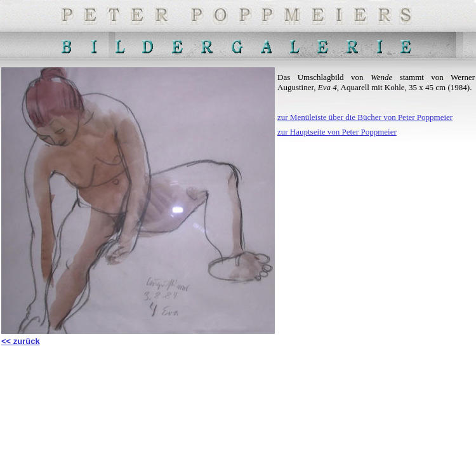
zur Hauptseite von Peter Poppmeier (337, 132)
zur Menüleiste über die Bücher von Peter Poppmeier (365, 117)
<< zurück (21, 341)
